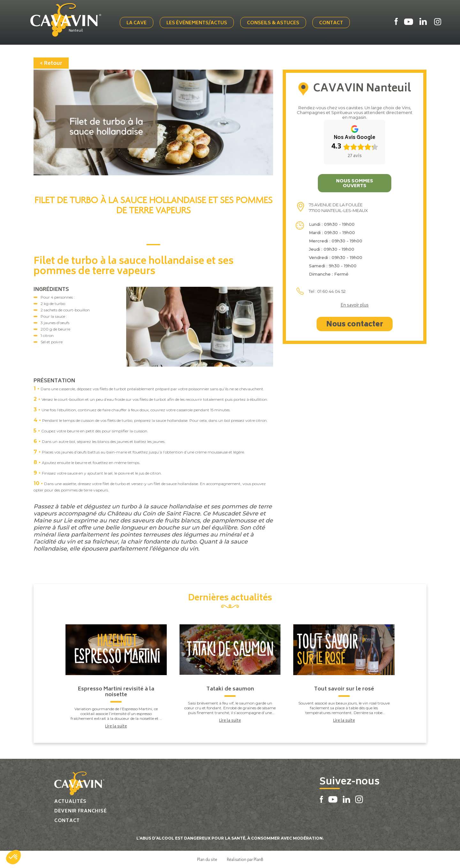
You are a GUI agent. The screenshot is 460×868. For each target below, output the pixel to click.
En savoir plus (355, 306)
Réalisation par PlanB (245, 859)
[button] (13, 857)
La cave (137, 23)
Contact (331, 23)
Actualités (70, 802)
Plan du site (207, 859)
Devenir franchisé (80, 811)
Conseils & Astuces (273, 23)
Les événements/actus (197, 23)
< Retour (51, 64)
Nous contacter (355, 325)
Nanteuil (76, 31)
